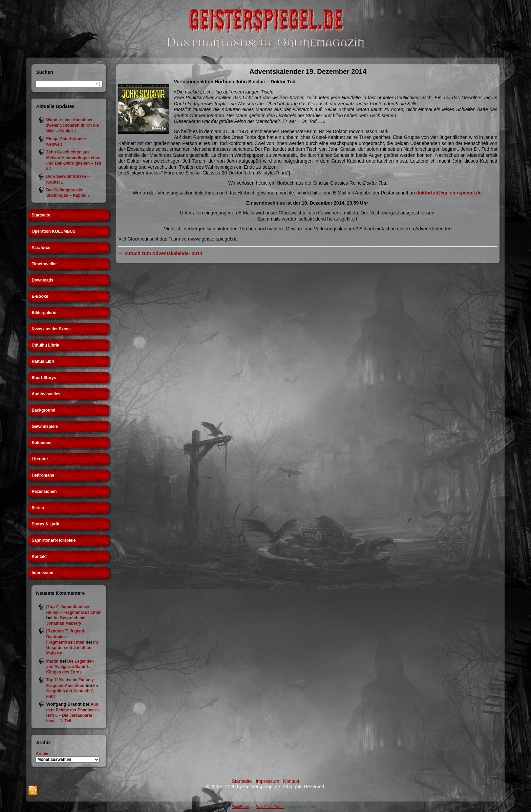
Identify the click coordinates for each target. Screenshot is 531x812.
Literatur (40, 459)
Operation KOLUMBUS (53, 231)
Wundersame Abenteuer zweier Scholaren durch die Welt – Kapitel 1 (72, 126)
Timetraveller (44, 264)
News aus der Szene (51, 329)
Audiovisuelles (46, 394)
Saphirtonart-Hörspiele (54, 540)
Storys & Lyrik (45, 524)
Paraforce (41, 248)
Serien (38, 508)
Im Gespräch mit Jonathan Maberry (72, 648)
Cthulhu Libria (45, 345)
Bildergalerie (44, 313)
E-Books (40, 296)
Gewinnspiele (45, 426)
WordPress (240, 807)
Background (43, 410)
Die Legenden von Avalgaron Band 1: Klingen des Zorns (70, 667)
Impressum (42, 573)
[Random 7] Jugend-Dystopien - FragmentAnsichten (66, 637)
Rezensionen (44, 492)
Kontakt (39, 557)
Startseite (41, 215)
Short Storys (44, 378)
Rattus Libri (43, 361)
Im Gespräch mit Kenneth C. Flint (72, 691)
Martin (52, 661)
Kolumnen (41, 443)
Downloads (42, 280)
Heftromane (43, 475)
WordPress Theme (270, 807)
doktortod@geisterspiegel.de (449, 193)
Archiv (42, 754)
